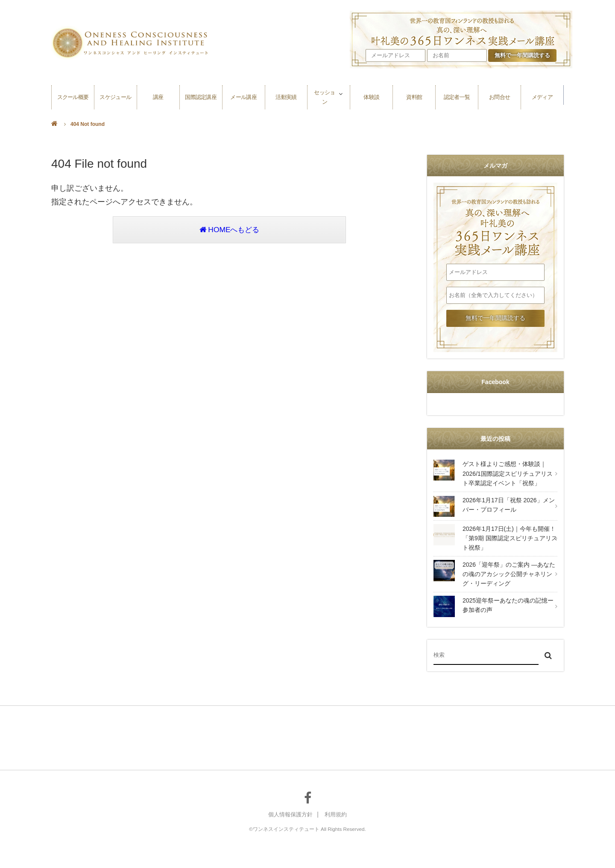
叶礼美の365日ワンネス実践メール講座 (495, 223)
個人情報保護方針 (290, 815)
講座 (158, 95)
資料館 (414, 95)
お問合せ (500, 95)
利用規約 (337, 815)
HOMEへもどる (229, 230)
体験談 (372, 95)
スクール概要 (73, 95)
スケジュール (115, 95)
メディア (542, 95)
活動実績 (286, 95)
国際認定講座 (201, 95)
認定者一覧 (457, 95)
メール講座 (243, 95)
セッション (325, 95)
